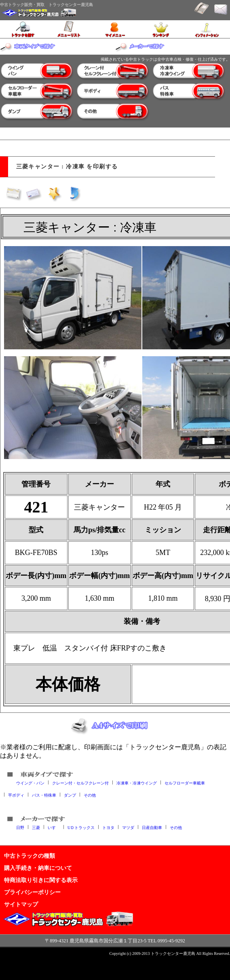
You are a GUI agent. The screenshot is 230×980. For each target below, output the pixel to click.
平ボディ (16, 795)
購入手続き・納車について (38, 868)
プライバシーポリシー (32, 892)
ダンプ (70, 795)
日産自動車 (152, 827)
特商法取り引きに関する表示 (41, 880)
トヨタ (108, 827)
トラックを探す (23, 29)
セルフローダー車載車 (185, 783)
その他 (90, 795)
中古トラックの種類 (30, 856)
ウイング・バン (30, 783)
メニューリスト (69, 29)
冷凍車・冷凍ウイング (137, 783)
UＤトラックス (81, 827)
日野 (20, 827)
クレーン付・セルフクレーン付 (80, 783)
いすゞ (54, 827)
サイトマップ (21, 904)
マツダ (128, 827)
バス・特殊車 (44, 795)
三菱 (36, 827)
